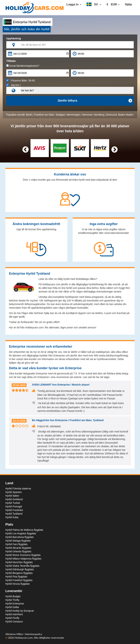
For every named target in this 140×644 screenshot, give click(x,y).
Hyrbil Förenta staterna (18, 489)
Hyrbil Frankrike (14, 510)
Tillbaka (11, 61)
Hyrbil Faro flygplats (17, 544)
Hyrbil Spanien (14, 492)
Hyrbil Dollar (12, 607)
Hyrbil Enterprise (15, 604)
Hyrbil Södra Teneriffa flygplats (22, 566)
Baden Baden (126, 115)
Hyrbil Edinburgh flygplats (20, 569)
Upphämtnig (14, 38)
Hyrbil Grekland (14, 499)
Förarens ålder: (21, 81)
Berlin (29, 115)
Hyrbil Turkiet (13, 503)
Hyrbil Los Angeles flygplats (21, 533)
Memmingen (73, 115)
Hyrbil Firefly (12, 618)
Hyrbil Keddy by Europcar (20, 611)
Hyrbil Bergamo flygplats (19, 573)
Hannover (87, 115)
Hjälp (128, 4)
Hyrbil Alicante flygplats (18, 548)
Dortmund (111, 115)
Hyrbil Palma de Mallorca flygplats (24, 530)
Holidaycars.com (24, 638)
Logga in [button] (74, 4)
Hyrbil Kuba (12, 517)
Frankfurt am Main (44, 115)
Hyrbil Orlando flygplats (18, 551)
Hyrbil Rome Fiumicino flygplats (23, 555)
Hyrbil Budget (13, 596)
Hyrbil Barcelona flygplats (20, 537)
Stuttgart (60, 115)
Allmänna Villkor (15, 634)
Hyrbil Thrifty (12, 600)
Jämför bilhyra (95, 101)
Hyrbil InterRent (14, 614)
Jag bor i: (14, 85)
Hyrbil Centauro (14, 622)
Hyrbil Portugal (14, 507)
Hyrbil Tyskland (14, 514)
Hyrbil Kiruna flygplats (17, 584)
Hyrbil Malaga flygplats (18, 541)
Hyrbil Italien (12, 496)
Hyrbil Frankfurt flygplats (19, 580)
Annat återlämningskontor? (23, 66)
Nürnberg (99, 115)
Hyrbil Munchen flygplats (19, 562)
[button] (94, 4)
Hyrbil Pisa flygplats (16, 577)
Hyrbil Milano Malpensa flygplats (23, 559)
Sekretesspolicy (34, 634)
